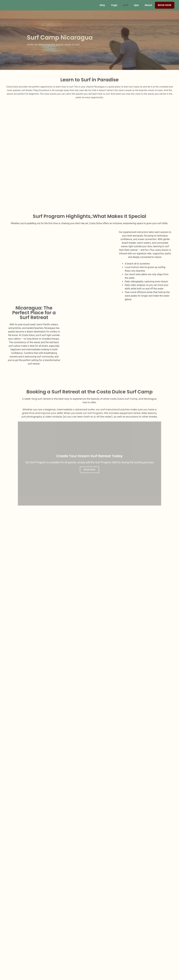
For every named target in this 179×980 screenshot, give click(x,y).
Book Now (165, 5)
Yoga (114, 5)
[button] (29, 654)
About (148, 5)
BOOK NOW (90, 470)
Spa (136, 5)
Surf (126, 5)
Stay (102, 5)
